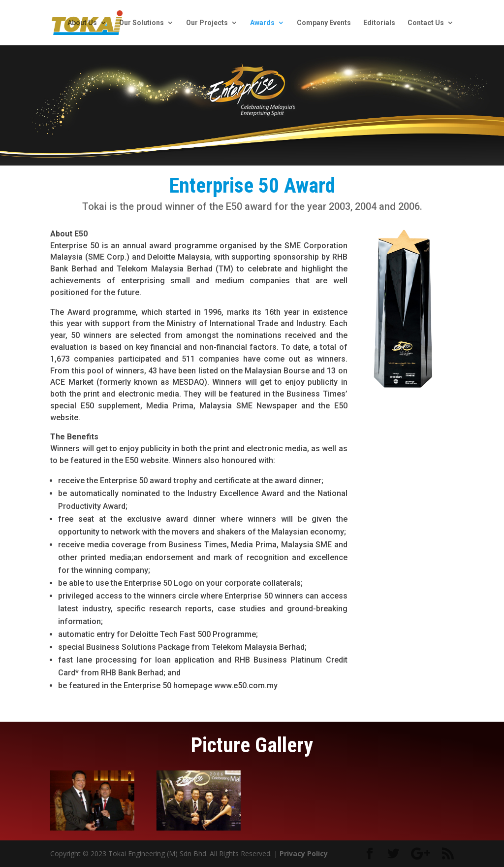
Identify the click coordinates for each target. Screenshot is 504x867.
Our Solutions (142, 23)
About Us (82, 23)
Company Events (324, 23)
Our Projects (207, 23)
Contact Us (426, 23)
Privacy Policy (304, 853)
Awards (262, 23)
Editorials (379, 23)
